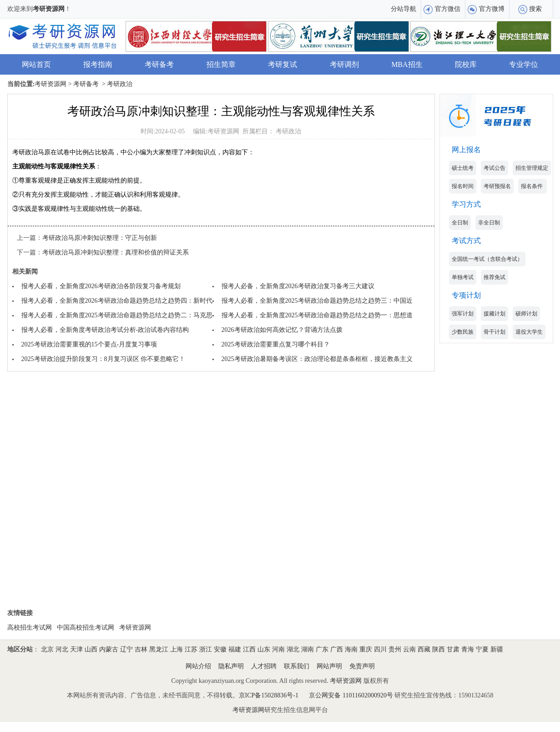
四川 (380, 649)
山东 (264, 649)
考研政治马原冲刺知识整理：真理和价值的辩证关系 (116, 252)
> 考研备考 (83, 84)
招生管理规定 (532, 168)
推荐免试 (494, 277)
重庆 (366, 649)
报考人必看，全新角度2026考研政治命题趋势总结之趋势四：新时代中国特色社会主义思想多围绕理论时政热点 (177, 301)
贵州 (395, 649)
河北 (62, 649)
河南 (278, 649)
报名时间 (463, 186)
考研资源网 (49, 9)
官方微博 (492, 9)
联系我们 (297, 666)
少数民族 (463, 332)
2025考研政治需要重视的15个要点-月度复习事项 (89, 344)
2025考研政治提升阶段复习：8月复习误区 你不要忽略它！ (103, 359)
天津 (76, 649)
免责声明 (362, 666)
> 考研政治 (117, 84)
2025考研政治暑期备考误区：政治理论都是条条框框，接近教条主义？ (320, 359)
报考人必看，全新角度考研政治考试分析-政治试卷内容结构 (105, 330)
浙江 (206, 649)
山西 (91, 649)
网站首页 (36, 64)
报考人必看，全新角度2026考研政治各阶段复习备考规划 (101, 286)
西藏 (424, 649)
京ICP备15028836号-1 (269, 695)
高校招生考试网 (30, 628)
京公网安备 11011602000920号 (352, 695)
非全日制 (489, 223)
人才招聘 (264, 666)
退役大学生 (529, 332)
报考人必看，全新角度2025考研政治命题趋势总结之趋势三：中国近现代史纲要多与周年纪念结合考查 (365, 301)
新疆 (497, 649)
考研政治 (288, 131)
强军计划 (463, 314)
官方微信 (448, 9)
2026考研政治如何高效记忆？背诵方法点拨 (282, 330)
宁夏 (482, 649)
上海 (177, 649)
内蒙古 (109, 649)
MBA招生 (407, 64)
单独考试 (463, 277)
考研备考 (159, 64)
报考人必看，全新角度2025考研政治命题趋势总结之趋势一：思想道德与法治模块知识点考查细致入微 (365, 315)
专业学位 (524, 64)
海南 (351, 649)
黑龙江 (159, 649)
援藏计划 (494, 314)
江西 (249, 649)
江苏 (191, 649)
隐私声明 (231, 666)
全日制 (460, 223)
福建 (235, 649)
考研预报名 (497, 186)
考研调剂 (344, 64)
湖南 (308, 649)
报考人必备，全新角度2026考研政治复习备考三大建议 (298, 286)
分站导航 (404, 9)
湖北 (293, 649)
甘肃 (453, 649)
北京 (47, 649)
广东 (322, 649)
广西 (337, 649)
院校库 (466, 64)
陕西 (439, 649)
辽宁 (126, 649)
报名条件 (532, 186)
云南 (409, 649)
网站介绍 (198, 666)
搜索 (535, 9)
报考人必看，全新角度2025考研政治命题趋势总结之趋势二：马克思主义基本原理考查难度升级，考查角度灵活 (177, 315)
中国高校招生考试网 (86, 628)
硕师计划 (526, 314)
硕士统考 (463, 168)
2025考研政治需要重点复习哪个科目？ (276, 344)
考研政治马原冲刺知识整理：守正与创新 (100, 238)
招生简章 (221, 64)
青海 (468, 649)
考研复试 (283, 64)
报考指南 (98, 64)
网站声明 (329, 666)
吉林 (141, 649)
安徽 (220, 649)
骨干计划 (494, 332)
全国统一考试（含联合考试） (487, 259)
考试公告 (494, 168)
